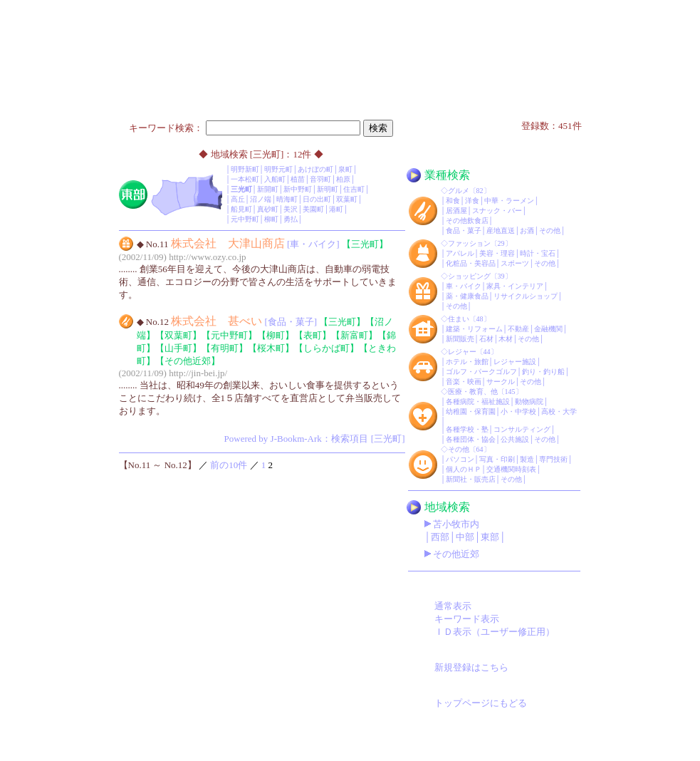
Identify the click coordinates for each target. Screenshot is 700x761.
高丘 (238, 199)
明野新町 (245, 169)
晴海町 (287, 199)
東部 (490, 537)
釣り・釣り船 (543, 372)
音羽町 (320, 179)
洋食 (472, 201)
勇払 (291, 219)
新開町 (268, 189)
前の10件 (229, 465)
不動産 (518, 329)
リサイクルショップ (526, 296)
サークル (501, 382)
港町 (336, 209)
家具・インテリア (515, 286)
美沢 (291, 209)
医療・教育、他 (473, 392)
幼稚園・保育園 (471, 411)
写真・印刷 (497, 459)
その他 (550, 231)
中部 (465, 537)
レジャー (462, 352)
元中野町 (245, 219)
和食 (453, 201)
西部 (440, 537)
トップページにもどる (481, 703)
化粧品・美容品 (471, 263)
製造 (527, 459)
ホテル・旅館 (467, 362)
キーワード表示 (467, 619)
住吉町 (354, 189)
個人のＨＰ (464, 469)
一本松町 (245, 179)
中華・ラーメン (509, 201)
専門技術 (553, 459)
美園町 (313, 209)
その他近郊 (456, 554)
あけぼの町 (315, 169)
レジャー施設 (515, 362)
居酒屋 (456, 211)
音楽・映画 (464, 382)
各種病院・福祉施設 (478, 402)
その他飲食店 (467, 221)
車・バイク (464, 286)
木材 (506, 339)
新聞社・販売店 (471, 479)
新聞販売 (460, 339)
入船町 (275, 179)
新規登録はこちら (471, 667)
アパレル (460, 253)
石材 (486, 339)
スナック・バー (497, 211)
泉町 (345, 169)
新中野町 (298, 189)
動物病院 (529, 402)
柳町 (271, 219)
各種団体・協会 (471, 439)
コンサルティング (522, 429)
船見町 (241, 209)
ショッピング (469, 276)
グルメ (459, 191)
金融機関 (548, 329)
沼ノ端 (261, 199)
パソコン (460, 459)
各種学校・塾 (467, 429)
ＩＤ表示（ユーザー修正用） (495, 632)
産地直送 (501, 231)
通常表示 (453, 606)
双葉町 (347, 199)
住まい (459, 319)
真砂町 (268, 209)
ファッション (469, 243)
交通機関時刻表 (511, 469)
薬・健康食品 (467, 296)
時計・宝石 (538, 253)
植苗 (298, 179)
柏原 (343, 179)
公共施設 (515, 439)
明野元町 (278, 169)
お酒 (527, 231)
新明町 (328, 189)
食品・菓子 (464, 231)
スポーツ (515, 263)
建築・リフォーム (474, 329)
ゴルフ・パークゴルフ (481, 372)
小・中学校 (518, 411)
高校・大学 (559, 411)
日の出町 (317, 199)
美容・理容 (497, 253)
